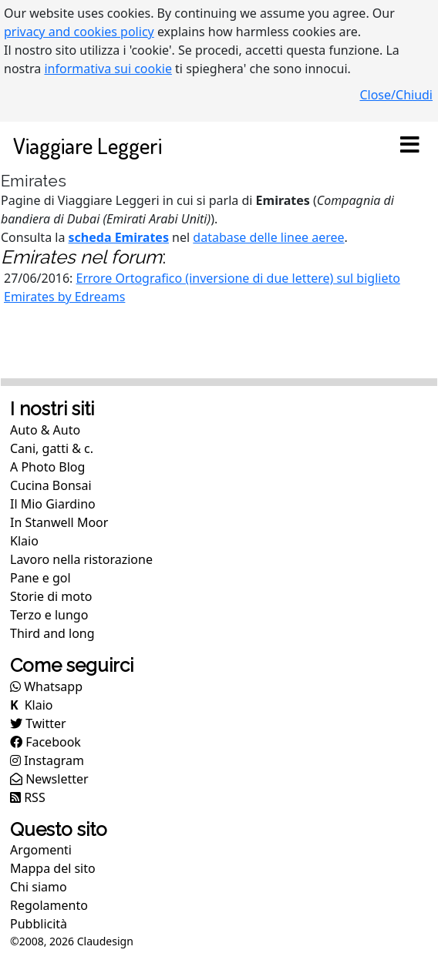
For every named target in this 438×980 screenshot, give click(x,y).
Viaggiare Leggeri (88, 145)
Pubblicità (39, 924)
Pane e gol (40, 578)
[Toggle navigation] (409, 146)
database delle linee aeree (268, 237)
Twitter (38, 723)
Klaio (24, 541)
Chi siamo (39, 887)
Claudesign (105, 941)
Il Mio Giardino (53, 504)
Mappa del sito (53, 868)
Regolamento (49, 905)
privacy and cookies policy (79, 32)
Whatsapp (46, 686)
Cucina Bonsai (51, 485)
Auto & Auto (45, 430)
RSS (28, 797)
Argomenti (41, 850)
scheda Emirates (119, 237)
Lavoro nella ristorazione (81, 559)
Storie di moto (51, 596)
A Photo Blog (47, 467)
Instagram (47, 760)
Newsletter (49, 779)
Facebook (45, 742)
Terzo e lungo (49, 615)
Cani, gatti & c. (52, 448)
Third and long (52, 633)
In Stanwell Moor (59, 522)
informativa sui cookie (108, 69)
